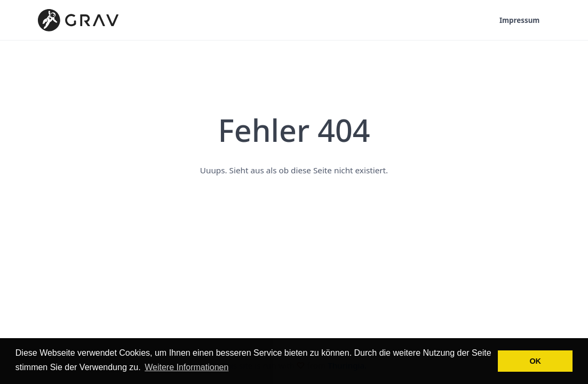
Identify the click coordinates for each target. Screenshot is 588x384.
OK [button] (535, 361)
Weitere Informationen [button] (186, 367)
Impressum (519, 20)
